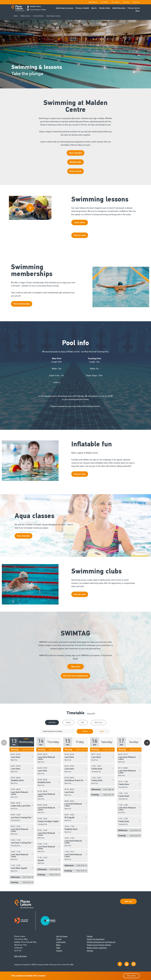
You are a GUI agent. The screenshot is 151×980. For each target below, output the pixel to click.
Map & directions (21, 956)
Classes (68, 722)
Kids (83, 722)
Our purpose (93, 2)
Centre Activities (38, 16)
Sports (94, 8)
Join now (126, 2)
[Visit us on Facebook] (120, 964)
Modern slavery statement (97, 948)
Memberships (75, 162)
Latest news (61, 942)
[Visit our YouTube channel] (127, 964)
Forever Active (134, 8)
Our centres (115, 2)
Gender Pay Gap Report (96, 939)
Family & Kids (105, 8)
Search (85, 731)
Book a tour (98, 722)
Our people (104, 2)
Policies (90, 936)
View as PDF (91, 714)
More (138, 11)
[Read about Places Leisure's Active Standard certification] (25, 921)
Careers (59, 951)
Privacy (59, 939)
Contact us (136, 2)
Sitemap (90, 951)
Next (147, 743)
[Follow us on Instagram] (134, 964)
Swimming (52, 722)
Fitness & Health (82, 8)
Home (16, 16)
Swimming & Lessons (65, 8)
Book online (131, 976)
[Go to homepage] (18, 8)
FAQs (58, 948)
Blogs (58, 945)
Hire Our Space (62, 936)
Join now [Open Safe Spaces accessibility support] (128, 901)
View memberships (22, 304)
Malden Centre (36, 7)
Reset (102, 731)
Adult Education (119, 8)
